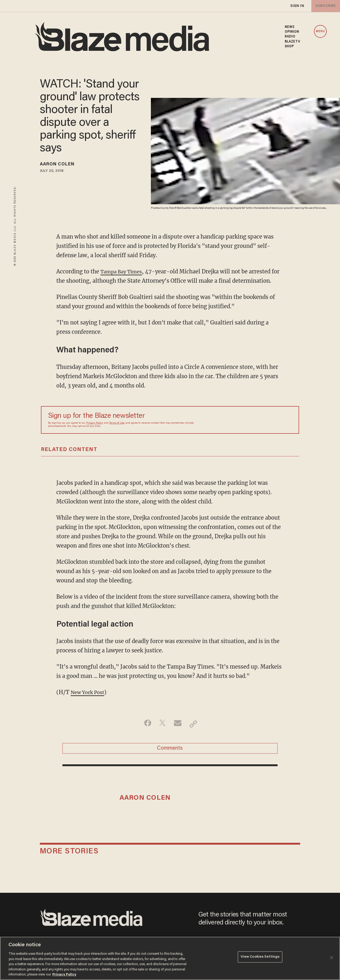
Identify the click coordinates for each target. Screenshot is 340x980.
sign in (297, 6)
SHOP (289, 47)
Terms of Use (117, 423)
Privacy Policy (95, 423)
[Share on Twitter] (162, 724)
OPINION (292, 32)
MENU (320, 32)
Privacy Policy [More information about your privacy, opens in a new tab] (64, 975)
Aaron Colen (61, 165)
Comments (170, 750)
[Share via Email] (178, 724)
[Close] (331, 958)
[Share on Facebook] (145, 724)
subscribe (325, 6)
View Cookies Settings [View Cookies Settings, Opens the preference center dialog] (260, 958)
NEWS (290, 27)
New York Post (90, 692)
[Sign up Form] (255, 420)
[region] (170, 958)
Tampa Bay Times (124, 271)
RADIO (290, 37)
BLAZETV (293, 42)
